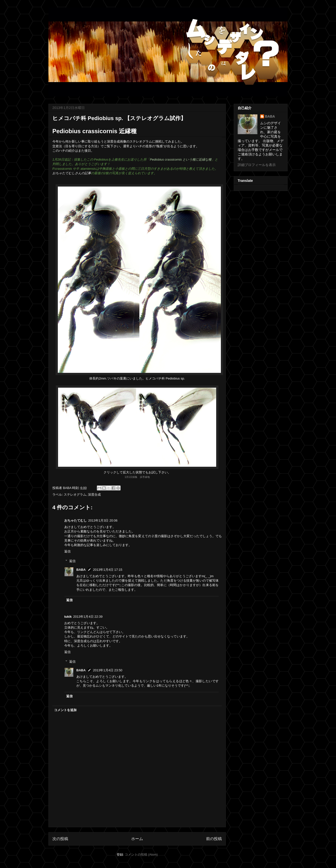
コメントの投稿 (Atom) (141, 855)
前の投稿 (214, 839)
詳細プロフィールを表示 (257, 165)
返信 (67, 551)
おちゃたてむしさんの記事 (72, 173)
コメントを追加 (65, 710)
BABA (81, 570)
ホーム (137, 839)
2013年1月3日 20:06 (103, 520)
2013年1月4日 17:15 (108, 570)
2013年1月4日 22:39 (88, 617)
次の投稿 (60, 839)
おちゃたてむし (75, 520)
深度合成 (94, 495)
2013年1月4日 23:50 (108, 670)
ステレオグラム (75, 495)
